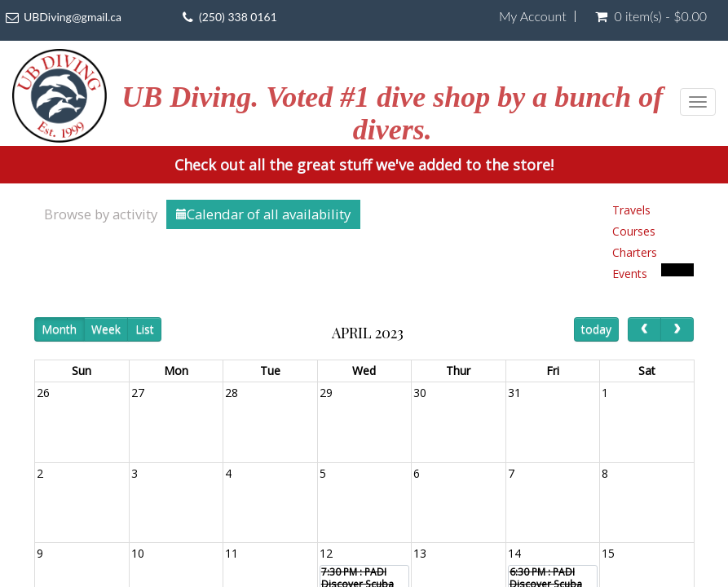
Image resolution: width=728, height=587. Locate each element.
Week (106, 329)
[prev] (644, 329)
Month (59, 329)
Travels (631, 210)
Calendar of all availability (263, 214)
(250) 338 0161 (238, 17)
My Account (533, 16)
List (145, 329)
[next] (677, 329)
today (596, 329)
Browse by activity (101, 214)
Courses (634, 231)
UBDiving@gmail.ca (73, 17)
